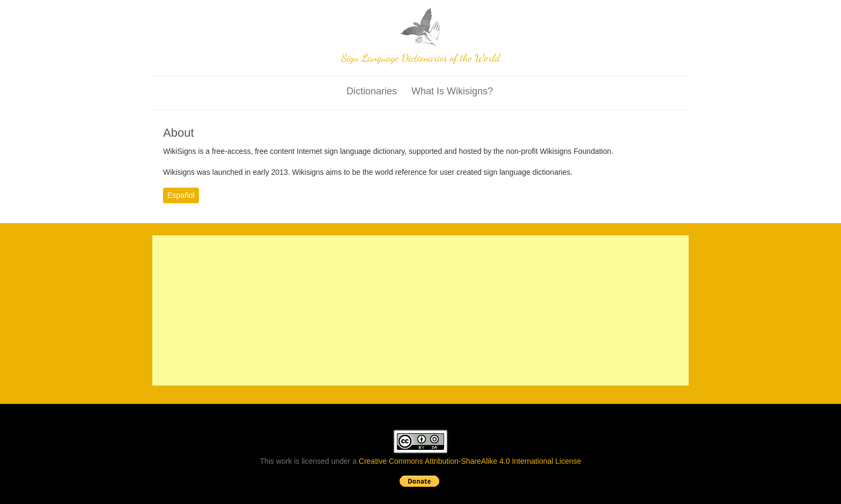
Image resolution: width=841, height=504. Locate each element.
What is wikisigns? (452, 91)
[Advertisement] (420, 310)
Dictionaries (372, 91)
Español (181, 195)
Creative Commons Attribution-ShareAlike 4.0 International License (470, 461)
